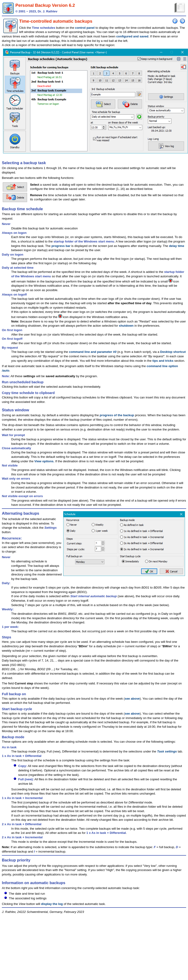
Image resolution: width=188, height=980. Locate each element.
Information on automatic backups (34, 883)
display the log (52, 904)
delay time (176, 246)
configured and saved (132, 36)
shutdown (126, 326)
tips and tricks (163, 361)
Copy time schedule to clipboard (28, 393)
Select (35, 185)
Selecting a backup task (24, 163)
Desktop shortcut (173, 352)
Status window (16, 410)
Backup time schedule (22, 209)
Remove (36, 195)
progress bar (61, 246)
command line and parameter (93, 352)
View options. (44, 461)
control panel (85, 28)
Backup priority (16, 860)
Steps (7, 637)
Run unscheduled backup (23, 382)
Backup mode (13, 737)
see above (132, 699)
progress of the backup (117, 415)
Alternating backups (21, 513)
